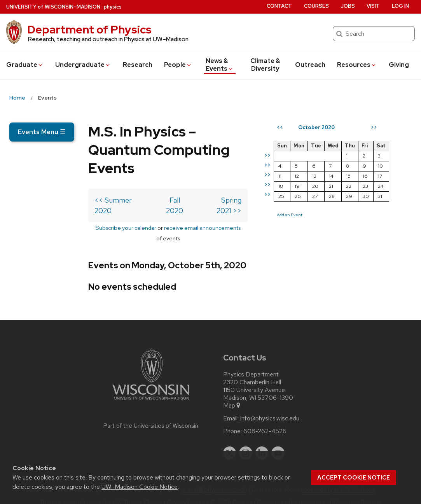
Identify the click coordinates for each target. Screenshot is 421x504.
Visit (373, 6)
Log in (400, 6)
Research (138, 65)
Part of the (151, 415)
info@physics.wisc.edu (270, 408)
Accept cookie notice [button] (354, 478)
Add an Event (312, 243)
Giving (399, 65)
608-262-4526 (265, 420)
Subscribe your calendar (85, 227)
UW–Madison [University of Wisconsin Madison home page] (53, 7)
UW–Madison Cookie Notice (140, 487)
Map (232, 395)
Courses (316, 6)
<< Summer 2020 (44, 210)
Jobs (348, 6)
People (178, 65)
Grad (25, 65)
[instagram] (246, 442)
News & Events (220, 65)
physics (113, 7)
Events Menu (42, 132)
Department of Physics (89, 30)
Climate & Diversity (265, 65)
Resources (357, 65)
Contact (279, 6)
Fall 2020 (148, 210)
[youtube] (278, 442)
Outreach (310, 65)
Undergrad (83, 65)
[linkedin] (262, 442)
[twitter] (230, 442)
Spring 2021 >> (241, 210)
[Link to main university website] (151, 390)
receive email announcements (162, 227)
